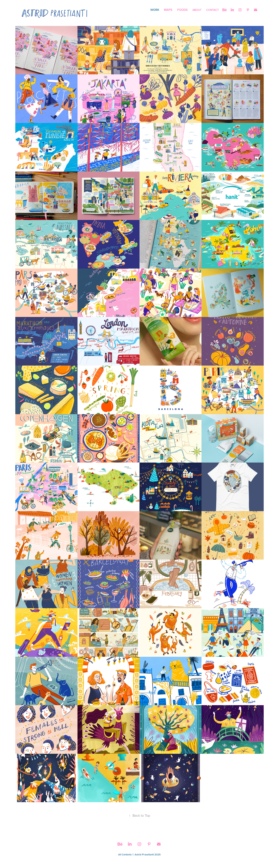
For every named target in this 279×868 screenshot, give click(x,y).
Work (155, 10)
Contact (212, 10)
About (197, 10)
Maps (168, 10)
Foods (183, 10)
